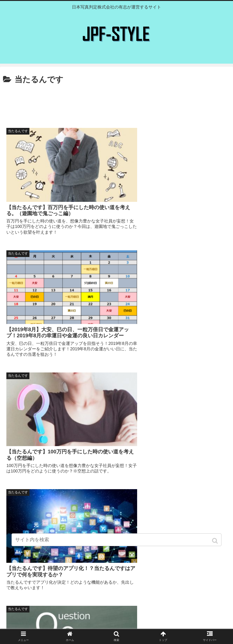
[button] (216, 541)
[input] (116, 540)
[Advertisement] (116, 103)
